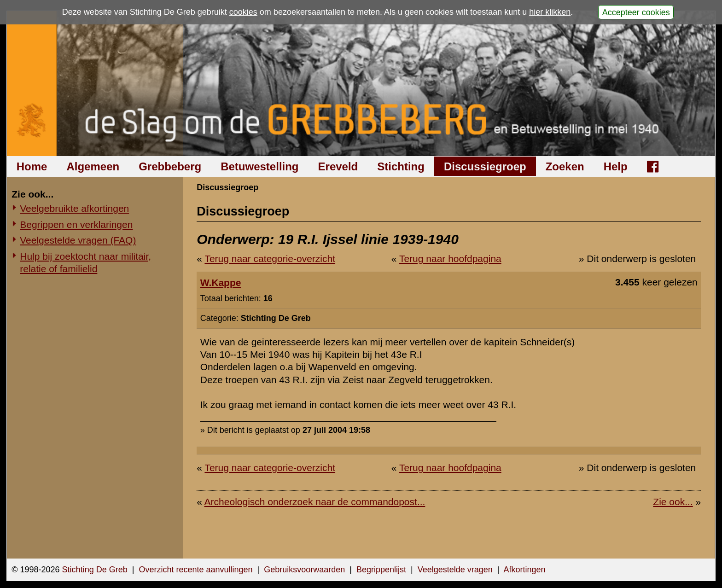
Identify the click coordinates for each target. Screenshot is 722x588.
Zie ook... (673, 502)
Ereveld (338, 166)
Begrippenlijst (381, 570)
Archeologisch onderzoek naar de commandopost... (315, 502)
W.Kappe (221, 282)
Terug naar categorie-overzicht (270, 259)
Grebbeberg (170, 166)
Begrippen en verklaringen (76, 224)
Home (32, 166)
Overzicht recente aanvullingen (195, 570)
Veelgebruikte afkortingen (74, 208)
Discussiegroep (485, 166)
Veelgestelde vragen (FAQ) (78, 240)
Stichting (401, 166)
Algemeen (93, 166)
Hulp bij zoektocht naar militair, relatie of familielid (85, 262)
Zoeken (565, 166)
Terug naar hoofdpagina (450, 259)
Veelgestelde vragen (455, 570)
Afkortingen (525, 570)
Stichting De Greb (95, 570)
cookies (243, 12)
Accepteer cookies (636, 12)
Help (616, 166)
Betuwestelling (259, 166)
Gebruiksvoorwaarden (304, 570)
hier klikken (550, 12)
